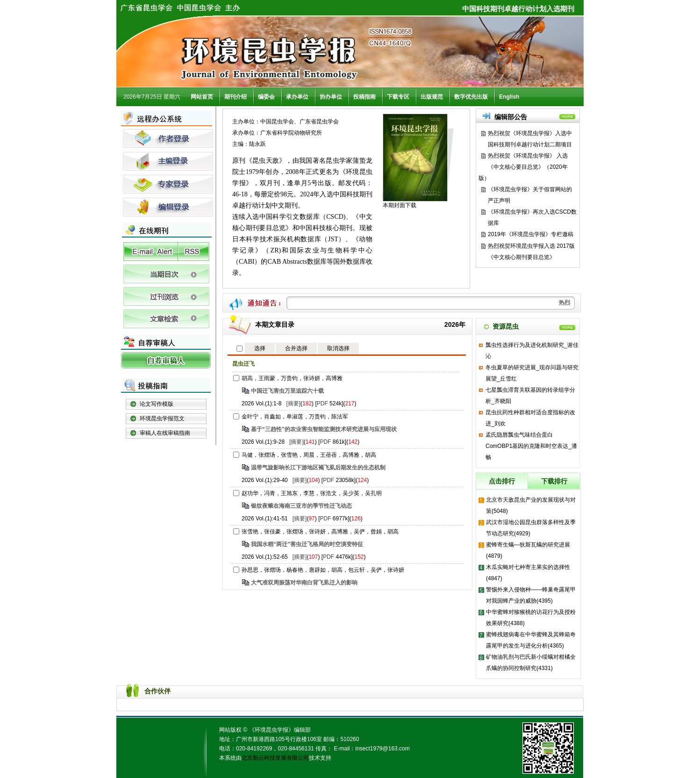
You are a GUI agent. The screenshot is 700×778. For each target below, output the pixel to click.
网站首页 (202, 97)
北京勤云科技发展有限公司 (275, 758)
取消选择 (338, 348)
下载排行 (554, 481)
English (509, 97)
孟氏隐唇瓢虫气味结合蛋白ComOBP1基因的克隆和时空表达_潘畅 (531, 446)
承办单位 (297, 97)
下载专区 (398, 97)
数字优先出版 (471, 97)
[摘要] (293, 403)
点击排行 (502, 481)
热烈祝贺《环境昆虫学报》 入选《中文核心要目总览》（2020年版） (523, 167)
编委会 (266, 97)
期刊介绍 (236, 97)
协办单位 (331, 97)
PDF (322, 403)
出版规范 (432, 97)
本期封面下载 (400, 205)
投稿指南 (364, 97)
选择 (260, 348)
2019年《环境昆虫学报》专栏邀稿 (531, 234)
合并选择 (296, 348)
